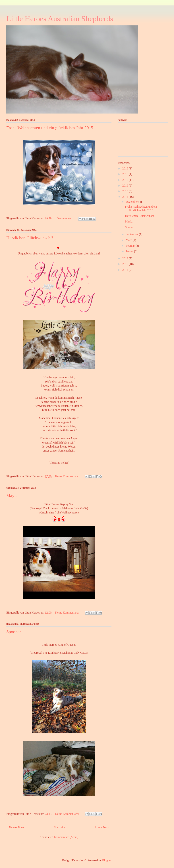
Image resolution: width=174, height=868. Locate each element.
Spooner (14, 632)
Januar (130, 251)
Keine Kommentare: (67, 476)
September (132, 234)
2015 (126, 191)
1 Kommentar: (64, 218)
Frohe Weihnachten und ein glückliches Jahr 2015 (50, 128)
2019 (126, 168)
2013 (126, 258)
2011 (126, 270)
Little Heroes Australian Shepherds (60, 19)
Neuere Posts (17, 827)
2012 (126, 264)
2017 (126, 180)
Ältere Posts (102, 827)
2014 (126, 197)
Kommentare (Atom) (66, 837)
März (129, 240)
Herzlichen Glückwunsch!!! (31, 238)
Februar (131, 246)
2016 (126, 186)
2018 (126, 174)
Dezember (132, 202)
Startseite (59, 827)
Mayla (12, 495)
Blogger (107, 860)
